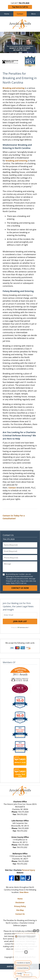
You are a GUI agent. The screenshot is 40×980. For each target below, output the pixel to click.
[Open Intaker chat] (17, 979)
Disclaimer (20, 903)
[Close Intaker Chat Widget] (38, 931)
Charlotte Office (20, 802)
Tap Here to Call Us (20, 7)
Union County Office (20, 837)
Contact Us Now (20, 588)
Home (7, 14)
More (33, 14)
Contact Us (8, 535)
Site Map (20, 910)
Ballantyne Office (20, 854)
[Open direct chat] (34, 931)
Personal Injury (28, 870)
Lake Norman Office (20, 821)
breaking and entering (17, 161)
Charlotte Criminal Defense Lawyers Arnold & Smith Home (20, 24)
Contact (20, 14)
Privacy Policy (20, 906)
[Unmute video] (26, 952)
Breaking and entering (13, 88)
